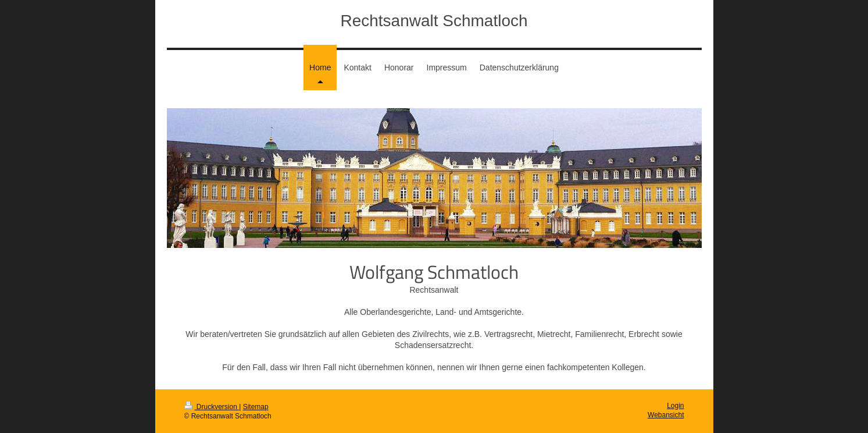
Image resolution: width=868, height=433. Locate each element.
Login (675, 406)
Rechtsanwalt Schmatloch (434, 21)
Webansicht (666, 415)
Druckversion (212, 407)
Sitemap (256, 407)
